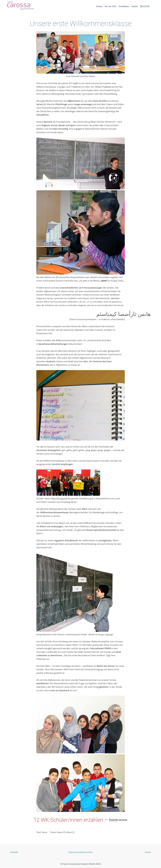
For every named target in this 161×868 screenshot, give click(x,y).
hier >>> (118, 820)
